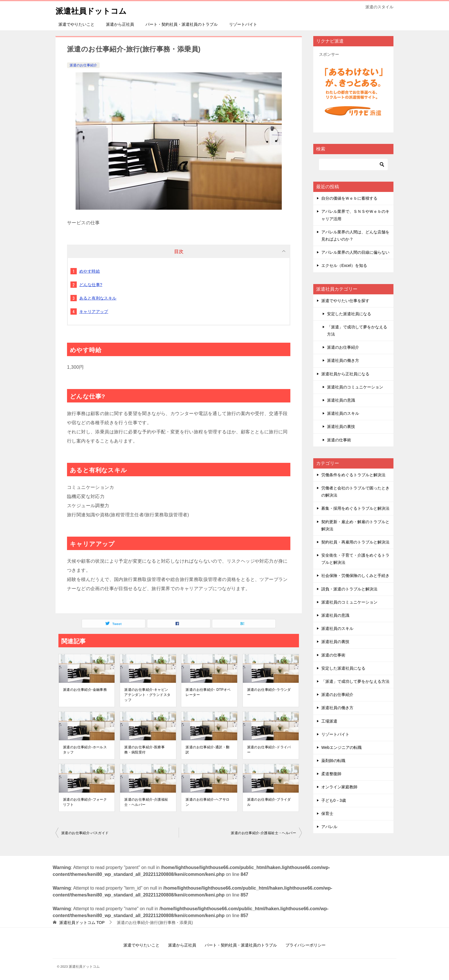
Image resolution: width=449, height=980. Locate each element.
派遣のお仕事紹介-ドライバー (269, 750)
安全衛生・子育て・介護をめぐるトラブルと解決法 (355, 559)
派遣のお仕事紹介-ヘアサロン (207, 802)
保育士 (327, 814)
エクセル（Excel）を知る (344, 265)
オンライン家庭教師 (339, 787)
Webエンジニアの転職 (341, 747)
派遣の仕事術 (339, 440)
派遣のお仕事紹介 (83, 65)
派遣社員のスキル (343, 413)
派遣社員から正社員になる (345, 374)
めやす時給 (90, 271)
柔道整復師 (331, 774)
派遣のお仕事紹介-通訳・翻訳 (207, 750)
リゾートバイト (243, 24)
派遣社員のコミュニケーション (355, 387)
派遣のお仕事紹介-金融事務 (85, 690)
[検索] (353, 164)
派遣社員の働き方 (343, 360)
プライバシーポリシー (306, 945)
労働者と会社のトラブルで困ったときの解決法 (355, 492)
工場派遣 (329, 721)
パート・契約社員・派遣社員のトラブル (182, 24)
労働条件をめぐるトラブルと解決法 (353, 475)
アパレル (329, 827)
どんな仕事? (91, 285)
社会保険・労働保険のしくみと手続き (355, 576)
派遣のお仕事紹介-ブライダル (269, 802)
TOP (82, 923)
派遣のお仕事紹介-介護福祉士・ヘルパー (146, 802)
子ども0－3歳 (334, 800)
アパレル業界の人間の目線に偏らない (355, 252)
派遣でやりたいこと (76, 24)
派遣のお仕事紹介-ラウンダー (269, 692)
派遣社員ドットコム (95, 10)
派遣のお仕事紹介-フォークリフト (85, 802)
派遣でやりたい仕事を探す (345, 301)
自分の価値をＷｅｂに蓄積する (349, 198)
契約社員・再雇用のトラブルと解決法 (355, 542)
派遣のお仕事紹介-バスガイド (85, 833)
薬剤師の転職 (333, 761)
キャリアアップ (94, 312)
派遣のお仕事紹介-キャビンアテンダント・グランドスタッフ (147, 695)
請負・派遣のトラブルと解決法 (349, 589)
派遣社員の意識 (341, 400)
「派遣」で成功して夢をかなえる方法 (357, 331)
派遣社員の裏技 (341, 426)
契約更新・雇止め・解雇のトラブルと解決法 (355, 525)
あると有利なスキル (98, 298)
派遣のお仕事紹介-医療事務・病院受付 (144, 750)
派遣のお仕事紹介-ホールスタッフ (85, 750)
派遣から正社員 (120, 24)
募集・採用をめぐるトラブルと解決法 (355, 508)
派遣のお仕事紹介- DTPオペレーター (208, 692)
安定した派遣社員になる (349, 314)
